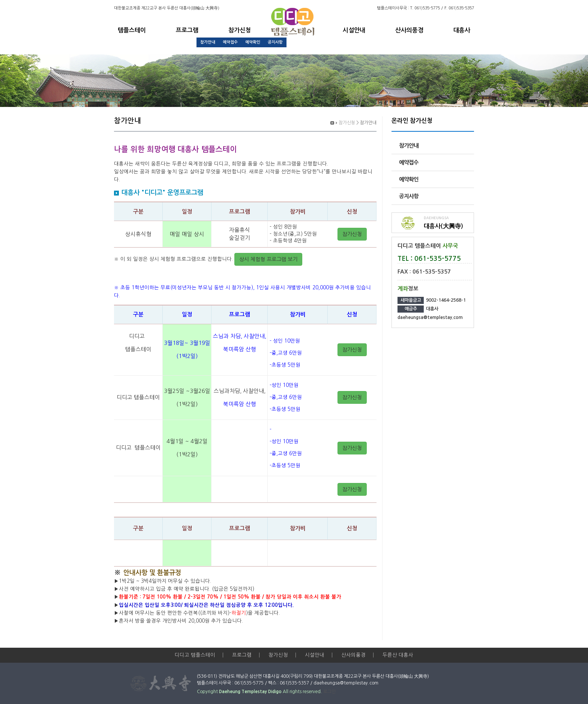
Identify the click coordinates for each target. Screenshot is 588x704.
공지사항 (275, 42)
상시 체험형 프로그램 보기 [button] (268, 259)
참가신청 (240, 30)
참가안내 (208, 42)
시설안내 (354, 30)
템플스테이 (132, 30)
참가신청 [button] (352, 234)
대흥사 (462, 30)
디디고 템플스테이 (195, 655)
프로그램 (187, 30)
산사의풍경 (409, 30)
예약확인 (253, 42)
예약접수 (230, 42)
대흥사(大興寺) (443, 226)
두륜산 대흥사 (398, 655)
